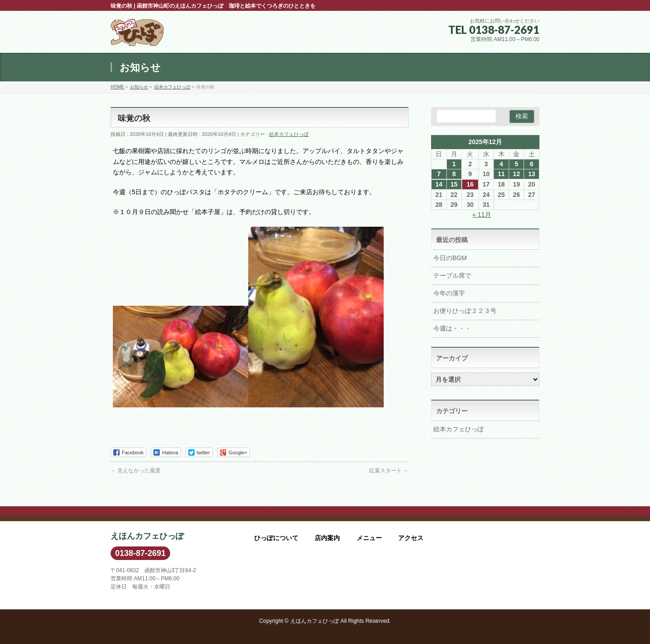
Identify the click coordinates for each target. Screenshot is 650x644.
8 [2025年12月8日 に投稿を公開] (454, 174)
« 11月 (482, 215)
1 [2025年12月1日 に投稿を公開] (454, 164)
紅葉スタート (389, 471)
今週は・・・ (452, 328)
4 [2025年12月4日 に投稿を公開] (501, 164)
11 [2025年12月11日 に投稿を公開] (501, 174)
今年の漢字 (449, 293)
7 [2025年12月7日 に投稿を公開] (439, 174)
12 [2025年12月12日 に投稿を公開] (516, 174)
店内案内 (327, 538)
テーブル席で (452, 275)
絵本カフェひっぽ (289, 134)
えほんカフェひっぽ (315, 621)
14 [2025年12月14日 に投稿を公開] (439, 184)
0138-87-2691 (140, 553)
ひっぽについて (276, 538)
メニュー (369, 538)
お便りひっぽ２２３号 (465, 311)
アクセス (411, 538)
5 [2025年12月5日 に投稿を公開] (516, 164)
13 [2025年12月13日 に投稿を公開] (532, 174)
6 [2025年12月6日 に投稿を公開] (532, 164)
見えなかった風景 (136, 471)
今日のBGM (450, 258)
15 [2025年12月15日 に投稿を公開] (454, 184)
